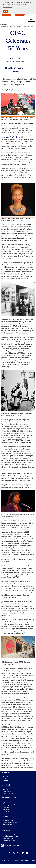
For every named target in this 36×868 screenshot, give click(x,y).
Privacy (33, 861)
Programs (6, 790)
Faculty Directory (8, 793)
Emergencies (25, 861)
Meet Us (6, 777)
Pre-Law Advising (8, 806)
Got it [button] (5, 11)
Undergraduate (7, 779)
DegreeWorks (7, 811)
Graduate (6, 781)
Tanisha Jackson (10, 61)
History (5, 826)
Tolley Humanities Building (11, 837)
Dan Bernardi (15, 72)
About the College (8, 820)
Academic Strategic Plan (10, 822)
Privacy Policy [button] (7, 7)
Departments (7, 791)
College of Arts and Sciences (11, 835)
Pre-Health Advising (9, 804)
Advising (6, 802)
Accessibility (6, 861)
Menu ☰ (32, 20)
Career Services (8, 808)
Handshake (6, 810)
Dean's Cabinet (7, 824)
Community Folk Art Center (11, 137)
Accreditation (15, 861)
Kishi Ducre (5, 669)
